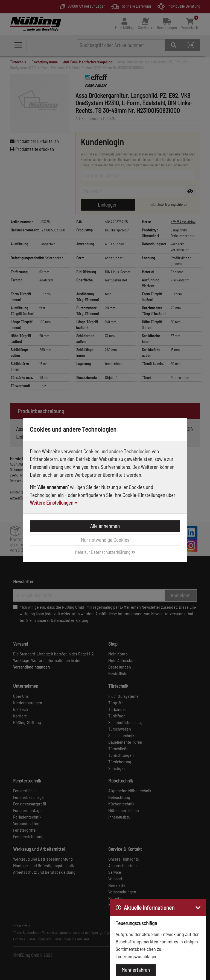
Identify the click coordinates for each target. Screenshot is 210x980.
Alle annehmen (105, 526)
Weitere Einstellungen (54, 503)
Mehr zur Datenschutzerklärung (105, 552)
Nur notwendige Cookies (105, 540)
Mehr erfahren (136, 970)
